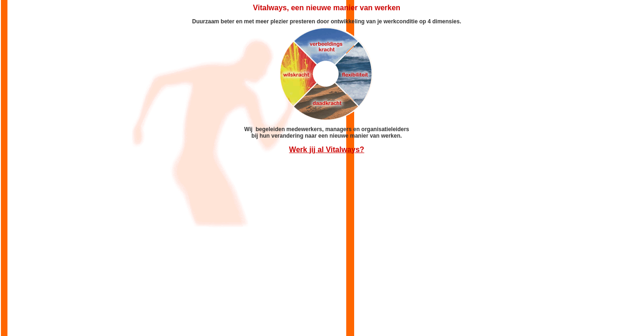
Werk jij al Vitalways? (326, 150)
